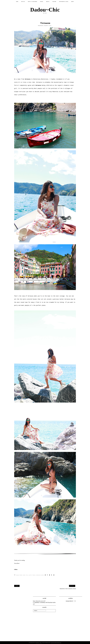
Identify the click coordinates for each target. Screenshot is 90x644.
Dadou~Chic (45, 10)
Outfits (23, 2)
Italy (27, 575)
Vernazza (38, 575)
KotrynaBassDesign (56, 643)
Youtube (54, 2)
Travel (42, 2)
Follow (16, 569)
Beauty (48, 2)
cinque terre (19, 575)
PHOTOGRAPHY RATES (64, 2)
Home (17, 2)
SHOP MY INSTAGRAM (32, 2)
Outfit (30, 575)
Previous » (72, 586)
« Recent (17, 586)
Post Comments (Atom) (71, 589)
